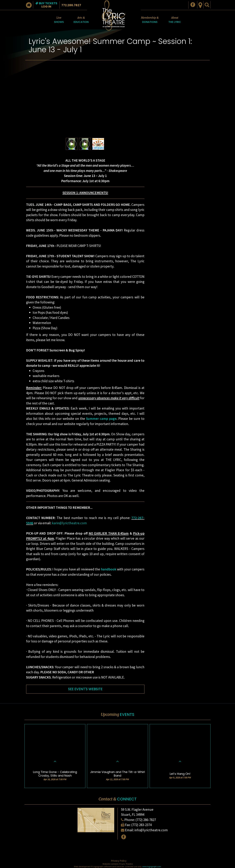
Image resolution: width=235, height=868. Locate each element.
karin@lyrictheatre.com (69, 523)
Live (59, 20)
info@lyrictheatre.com (151, 830)
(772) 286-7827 (146, 820)
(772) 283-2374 (141, 825)
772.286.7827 (71, 5)
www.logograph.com (152, 867)
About (175, 20)
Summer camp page (101, 419)
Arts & (81, 20)
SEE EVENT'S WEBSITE (85, 689)
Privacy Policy (119, 861)
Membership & (150, 20)
